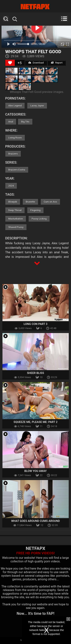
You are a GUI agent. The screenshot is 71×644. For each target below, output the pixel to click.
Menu (64, 19)
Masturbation (16, 219)
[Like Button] (10, 63)
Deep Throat (15, 210)
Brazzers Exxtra (17, 170)
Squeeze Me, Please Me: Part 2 (36, 422)
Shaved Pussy (16, 227)
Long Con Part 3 (36, 324)
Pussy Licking (39, 219)
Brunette (30, 202)
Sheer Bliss (35, 373)
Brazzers (13, 154)
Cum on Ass (50, 202)
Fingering (35, 210)
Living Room (15, 138)
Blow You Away (35, 471)
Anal (11, 122)
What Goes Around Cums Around (35, 521)
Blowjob (13, 202)
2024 (11, 186)
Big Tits (25, 122)
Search (6, 19)
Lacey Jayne (37, 106)
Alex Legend (15, 106)
